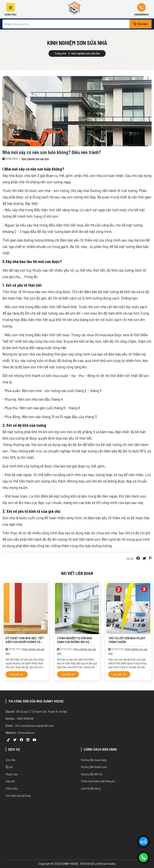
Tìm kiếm (141, 24)
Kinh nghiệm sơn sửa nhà (35, 159)
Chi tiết (17, 674)
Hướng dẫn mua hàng (94, 760)
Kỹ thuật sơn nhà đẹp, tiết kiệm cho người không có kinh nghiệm (25, 642)
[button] (11, 7)
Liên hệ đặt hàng (91, 788)
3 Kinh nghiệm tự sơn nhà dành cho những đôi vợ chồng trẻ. (74, 642)
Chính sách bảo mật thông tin (98, 781)
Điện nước (12, 788)
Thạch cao (12, 774)
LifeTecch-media (105, 863)
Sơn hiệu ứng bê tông (18, 795)
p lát (10, 767)
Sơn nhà (10, 760)
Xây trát (10, 781)
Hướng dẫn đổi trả (92, 774)
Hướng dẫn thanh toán (94, 767)
